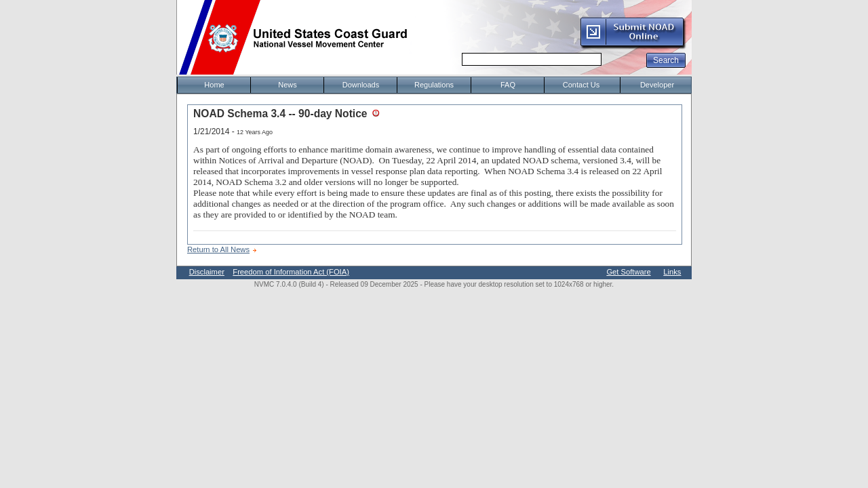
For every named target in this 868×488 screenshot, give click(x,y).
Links (672, 272)
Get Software (628, 272)
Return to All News (218, 249)
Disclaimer (207, 272)
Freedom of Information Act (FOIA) (291, 272)
